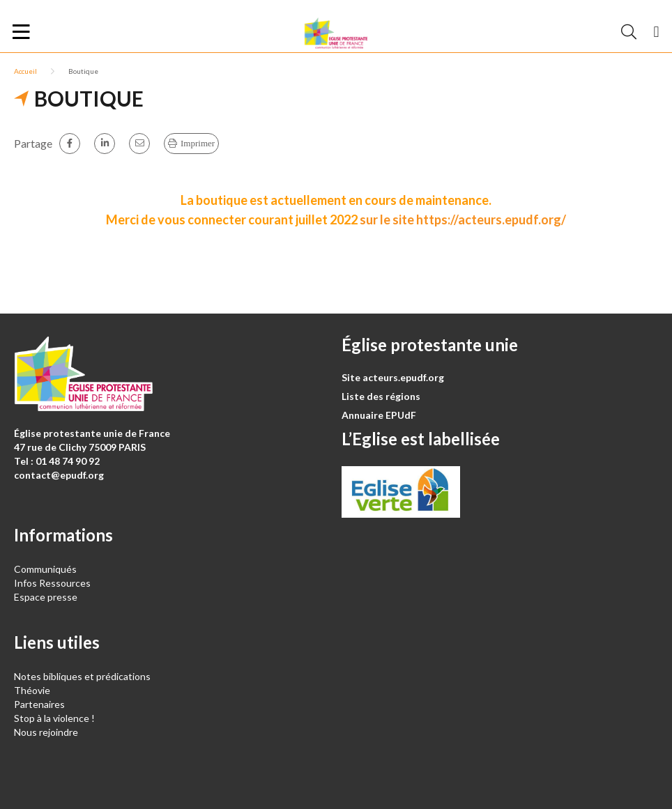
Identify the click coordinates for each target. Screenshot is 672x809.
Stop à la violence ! (54, 718)
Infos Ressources (53, 583)
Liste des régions (381, 396)
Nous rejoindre (46, 732)
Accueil (25, 71)
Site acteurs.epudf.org (393, 377)
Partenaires (39, 704)
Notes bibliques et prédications (82, 676)
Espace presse (46, 597)
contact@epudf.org (59, 475)
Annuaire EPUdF (379, 415)
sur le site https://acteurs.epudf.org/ (463, 219)
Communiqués (45, 569)
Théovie (32, 690)
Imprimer (198, 143)
